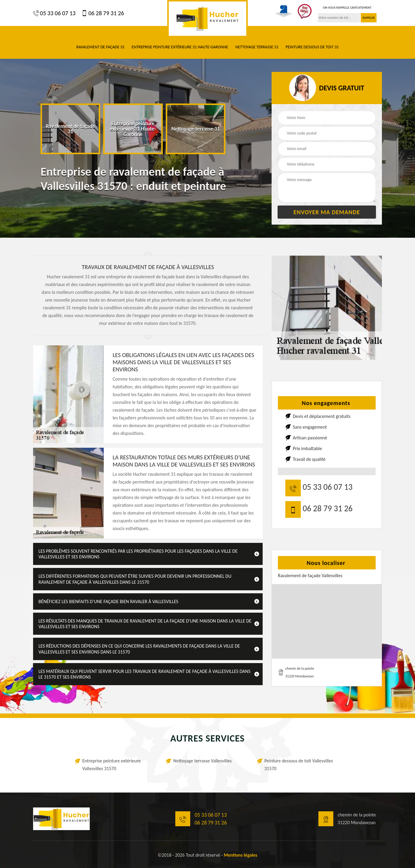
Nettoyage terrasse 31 (257, 47)
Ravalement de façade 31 (100, 47)
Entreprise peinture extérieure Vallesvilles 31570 (112, 765)
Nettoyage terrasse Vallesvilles (202, 761)
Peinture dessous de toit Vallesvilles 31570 (299, 765)
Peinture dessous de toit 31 (312, 47)
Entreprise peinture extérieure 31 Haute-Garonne (180, 47)
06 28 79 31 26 (103, 13)
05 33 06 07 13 (54, 13)
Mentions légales (240, 855)
